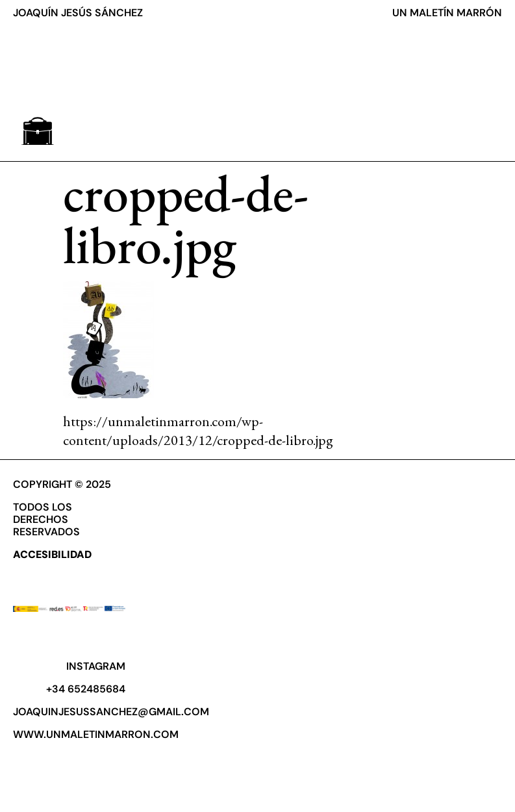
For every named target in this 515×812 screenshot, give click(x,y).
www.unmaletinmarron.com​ (96, 734)
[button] (37, 131)
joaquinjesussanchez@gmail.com (111, 712)
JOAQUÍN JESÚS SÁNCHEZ (78, 13)
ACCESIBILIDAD (52, 554)
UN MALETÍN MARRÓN (447, 13)
